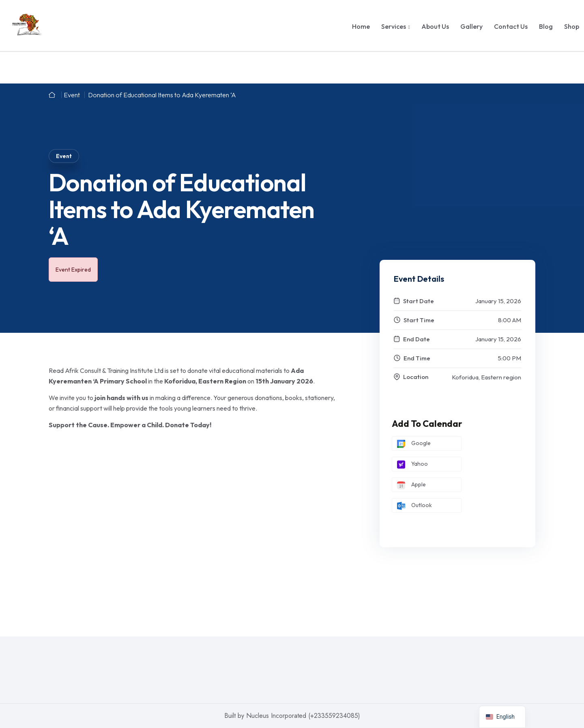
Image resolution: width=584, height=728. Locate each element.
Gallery (471, 26)
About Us (435, 26)
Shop (572, 26)
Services (394, 26)
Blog (546, 26)
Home (361, 26)
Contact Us (511, 26)
